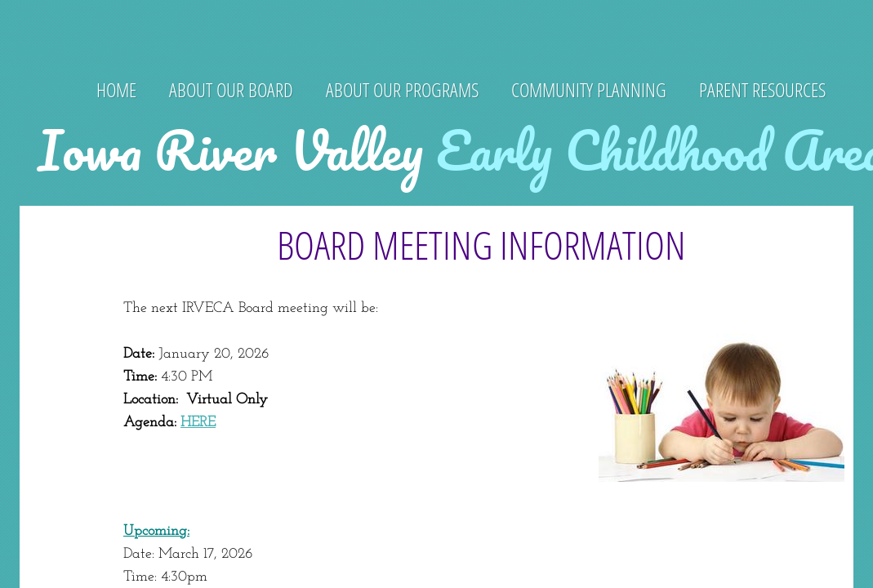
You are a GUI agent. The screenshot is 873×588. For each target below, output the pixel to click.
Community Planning (589, 89)
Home (116, 89)
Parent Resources (762, 89)
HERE (198, 423)
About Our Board (231, 89)
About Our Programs (402, 89)
